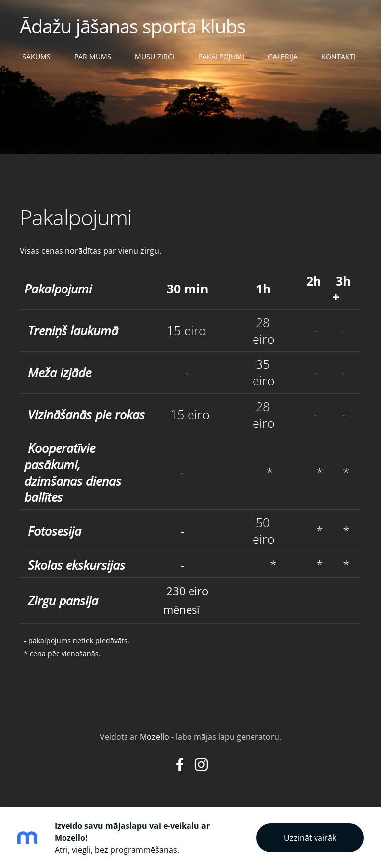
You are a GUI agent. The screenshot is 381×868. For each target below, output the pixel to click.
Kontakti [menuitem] (339, 56)
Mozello (155, 737)
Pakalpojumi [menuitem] (221, 56)
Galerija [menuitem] (283, 56)
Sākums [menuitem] (36, 56)
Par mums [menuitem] (93, 56)
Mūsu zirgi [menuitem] (155, 56)
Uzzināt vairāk (310, 838)
